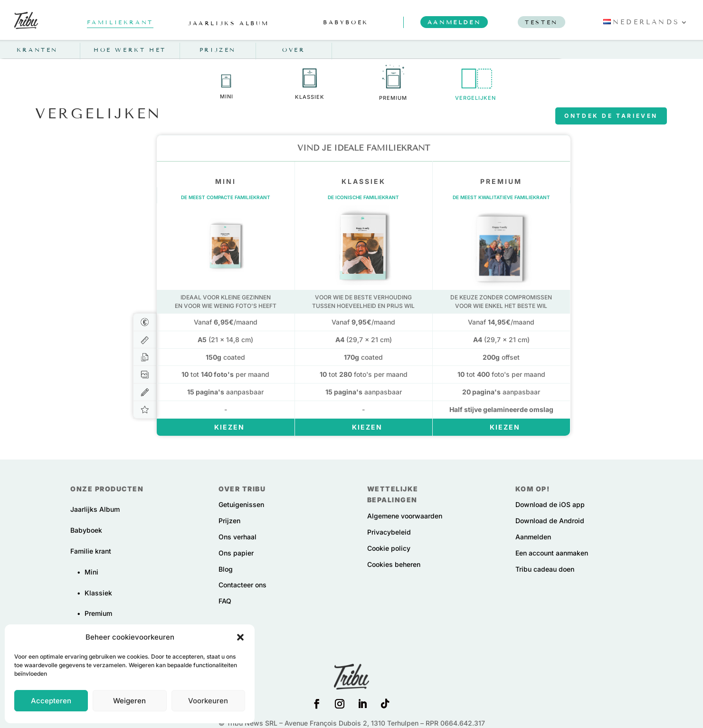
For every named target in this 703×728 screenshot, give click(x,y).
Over (294, 50)
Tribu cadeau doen (545, 569)
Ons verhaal (237, 537)
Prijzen (218, 50)
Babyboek (86, 530)
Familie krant (91, 551)
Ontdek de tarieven (611, 116)
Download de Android (550, 521)
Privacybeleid (389, 532)
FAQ (225, 601)
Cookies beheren (394, 564)
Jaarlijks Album (95, 509)
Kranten (37, 50)
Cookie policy (389, 548)
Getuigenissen (241, 504)
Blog (226, 569)
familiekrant (120, 22)
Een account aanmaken (552, 553)
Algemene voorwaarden (405, 516)
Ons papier (236, 553)
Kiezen (229, 427)
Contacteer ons (242, 585)
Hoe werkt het (130, 50)
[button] (240, 637)
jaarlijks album (229, 23)
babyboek (346, 22)
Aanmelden (533, 537)
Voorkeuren (208, 701)
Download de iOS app (550, 504)
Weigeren (129, 701)
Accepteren (51, 701)
